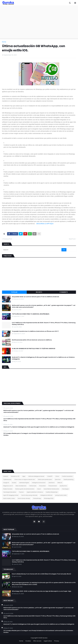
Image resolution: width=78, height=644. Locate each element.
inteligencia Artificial (46, 495)
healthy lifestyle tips (52, 492)
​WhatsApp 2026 (49, 498)
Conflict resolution (67, 476)
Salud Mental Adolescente (51, 489)
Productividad (53, 486)
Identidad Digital (24, 483)
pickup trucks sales (61, 495)
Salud (39, 489)
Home (4, 42)
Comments (64, 292)
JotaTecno (51, 483)
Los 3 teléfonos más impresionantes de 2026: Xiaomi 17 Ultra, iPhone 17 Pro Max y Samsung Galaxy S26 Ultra (44, 324)
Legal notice (48, 641)
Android (6, 476)
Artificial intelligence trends (36, 476)
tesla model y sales (9, 498)
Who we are (37, 641)
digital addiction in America (35, 492)
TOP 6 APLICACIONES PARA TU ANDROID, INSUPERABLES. (31, 314)
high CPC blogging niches (11, 495)
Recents (39, 292)
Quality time (63, 486)
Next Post (72, 239)
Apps (24, 476)
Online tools (33, 486)
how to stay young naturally (29, 495)
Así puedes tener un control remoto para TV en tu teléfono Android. (36, 297)
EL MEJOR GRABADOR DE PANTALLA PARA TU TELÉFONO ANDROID (34, 349)
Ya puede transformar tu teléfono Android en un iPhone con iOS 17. (35, 331)
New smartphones (21, 486)
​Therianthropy (37, 498)
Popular (14, 292)
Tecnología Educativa (10, 492)
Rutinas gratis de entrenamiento (25, 489)
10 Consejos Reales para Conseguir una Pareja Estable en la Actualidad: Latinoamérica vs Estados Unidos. (38, 434)
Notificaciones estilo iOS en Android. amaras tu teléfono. (32, 340)
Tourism (21, 492)
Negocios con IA (8, 486)
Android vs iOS (15, 476)
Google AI (6, 483)
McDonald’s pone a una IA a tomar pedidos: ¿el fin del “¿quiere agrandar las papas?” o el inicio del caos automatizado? (44, 306)
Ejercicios (58, 479)
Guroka (14, 483)
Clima (57, 476)
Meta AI (60, 483)
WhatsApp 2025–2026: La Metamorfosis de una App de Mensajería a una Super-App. (42, 591)
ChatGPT (50, 476)
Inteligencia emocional (39, 483)
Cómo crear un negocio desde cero (25, 479)
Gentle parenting (69, 479)
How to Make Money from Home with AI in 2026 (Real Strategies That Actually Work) (41, 574)
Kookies (28, 641)
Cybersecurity (7, 479)
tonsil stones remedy (24, 498)
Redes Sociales (8, 489)
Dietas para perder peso (45, 479)
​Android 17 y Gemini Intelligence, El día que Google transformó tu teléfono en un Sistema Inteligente (43, 358)
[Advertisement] (39, 22)
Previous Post (7, 239)
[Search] (32, 250)
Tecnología (65, 489)
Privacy (57, 641)
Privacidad (42, 486)
